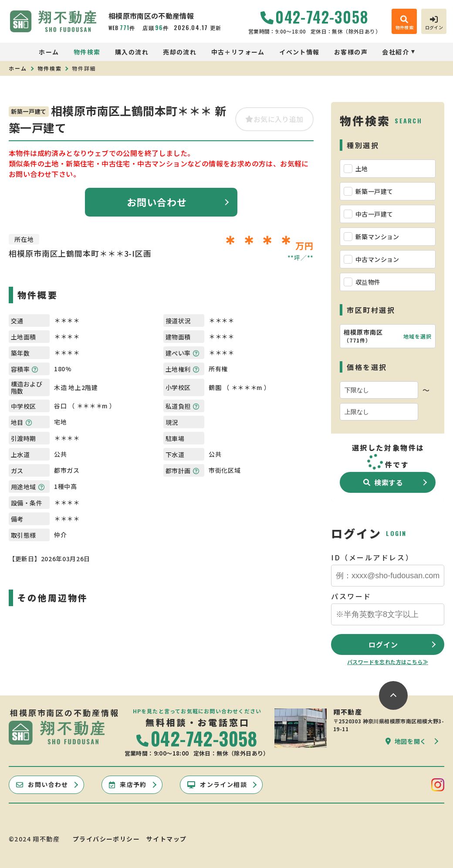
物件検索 (87, 52)
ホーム (49, 52)
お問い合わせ (157, 202)
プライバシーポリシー (106, 839)
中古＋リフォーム (238, 52)
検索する (383, 482)
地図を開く (406, 741)
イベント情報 (299, 52)
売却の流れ (180, 52)
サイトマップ (166, 839)
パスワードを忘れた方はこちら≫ (388, 662)
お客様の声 (351, 52)
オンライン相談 (217, 784)
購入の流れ (132, 52)
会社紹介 (396, 52)
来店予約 (128, 784)
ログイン (383, 644)
